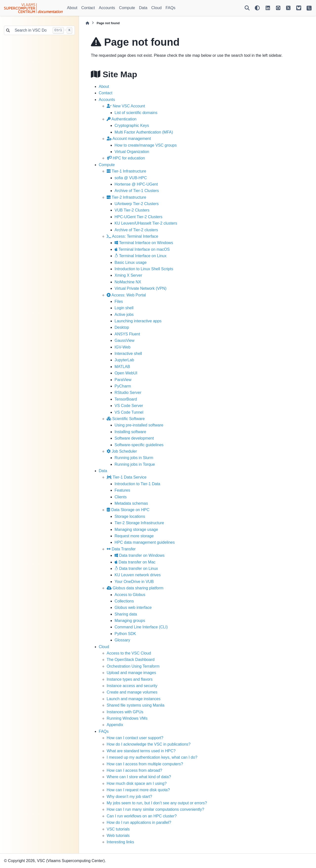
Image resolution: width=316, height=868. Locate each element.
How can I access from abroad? (134, 770)
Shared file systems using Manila (136, 705)
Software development (134, 438)
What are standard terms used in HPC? (141, 751)
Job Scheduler (122, 451)
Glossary (122, 640)
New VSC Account (126, 106)
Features (122, 490)
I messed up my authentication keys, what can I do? (152, 757)
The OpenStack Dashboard (131, 660)
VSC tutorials (118, 829)
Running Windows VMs (127, 718)
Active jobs (124, 315)
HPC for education (126, 158)
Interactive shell (128, 354)
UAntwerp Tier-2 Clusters (137, 204)
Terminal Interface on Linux (140, 256)
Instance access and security (132, 686)
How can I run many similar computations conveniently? (155, 809)
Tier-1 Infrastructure (126, 171)
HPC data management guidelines (145, 542)
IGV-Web (123, 347)
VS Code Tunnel (129, 412)
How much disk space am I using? (137, 783)
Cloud (157, 8)
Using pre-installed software (139, 425)
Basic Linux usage (131, 262)
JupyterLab (124, 360)
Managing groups (130, 621)
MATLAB (122, 367)
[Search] (247, 8)
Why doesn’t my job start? (129, 797)
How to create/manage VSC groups (146, 145)
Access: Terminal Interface (132, 236)
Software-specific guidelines (139, 445)
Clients (121, 497)
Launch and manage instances (134, 699)
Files (119, 301)
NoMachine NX (128, 282)
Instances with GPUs (125, 712)
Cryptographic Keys (132, 125)
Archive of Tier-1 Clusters (137, 191)
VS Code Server (129, 406)
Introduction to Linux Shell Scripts (144, 269)
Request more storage (134, 536)
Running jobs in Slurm (134, 458)
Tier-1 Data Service (127, 477)
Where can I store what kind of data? (139, 777)
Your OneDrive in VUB (134, 582)
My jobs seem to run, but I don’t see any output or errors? (157, 803)
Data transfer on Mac (135, 562)
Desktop (122, 327)
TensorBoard (126, 399)
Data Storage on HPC (128, 510)
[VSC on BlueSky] (299, 8)
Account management (129, 139)
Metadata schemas (131, 503)
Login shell (124, 308)
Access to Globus (130, 595)
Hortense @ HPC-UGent (136, 184)
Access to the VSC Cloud (129, 653)
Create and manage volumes (132, 692)
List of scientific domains (136, 113)
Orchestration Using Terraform (133, 666)
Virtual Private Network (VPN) (140, 288)
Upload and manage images (131, 673)
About (72, 8)
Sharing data (126, 614)
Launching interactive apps (138, 321)
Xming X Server (128, 275)
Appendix (115, 725)
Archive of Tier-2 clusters (136, 230)
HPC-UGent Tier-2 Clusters (138, 217)
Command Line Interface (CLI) (141, 627)
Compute (127, 8)
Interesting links (120, 842)
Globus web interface (133, 608)
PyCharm (123, 386)
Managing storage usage (136, 530)
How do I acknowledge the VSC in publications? (149, 744)
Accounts (107, 8)
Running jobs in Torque (135, 464)
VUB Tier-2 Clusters (132, 210)
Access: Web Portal (126, 295)
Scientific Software (126, 419)
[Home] (87, 23)
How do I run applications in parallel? (139, 822)
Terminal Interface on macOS (142, 249)
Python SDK (125, 634)
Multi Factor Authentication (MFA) (144, 132)
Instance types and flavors (130, 679)
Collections (124, 601)
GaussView (125, 340)
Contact (88, 8)
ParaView (123, 380)
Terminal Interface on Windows (144, 243)
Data (143, 8)
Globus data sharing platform (135, 588)
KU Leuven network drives (138, 575)
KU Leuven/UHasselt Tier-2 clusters (146, 223)
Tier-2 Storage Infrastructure (139, 523)
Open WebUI (126, 373)
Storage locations (130, 516)
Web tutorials (118, 836)
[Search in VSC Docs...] (31, 30)
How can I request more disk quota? (138, 790)
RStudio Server (128, 393)
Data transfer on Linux (136, 569)
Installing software (130, 432)
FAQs (171, 8)
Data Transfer (121, 549)
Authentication (122, 119)
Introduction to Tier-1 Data (137, 484)
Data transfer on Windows (140, 555)
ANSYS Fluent (127, 334)
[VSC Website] (309, 8)
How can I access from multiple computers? (145, 764)
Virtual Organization (132, 152)
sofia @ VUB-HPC (131, 178)
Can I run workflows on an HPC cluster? (142, 816)
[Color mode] (257, 8)
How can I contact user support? (135, 738)
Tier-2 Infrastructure (126, 197)
